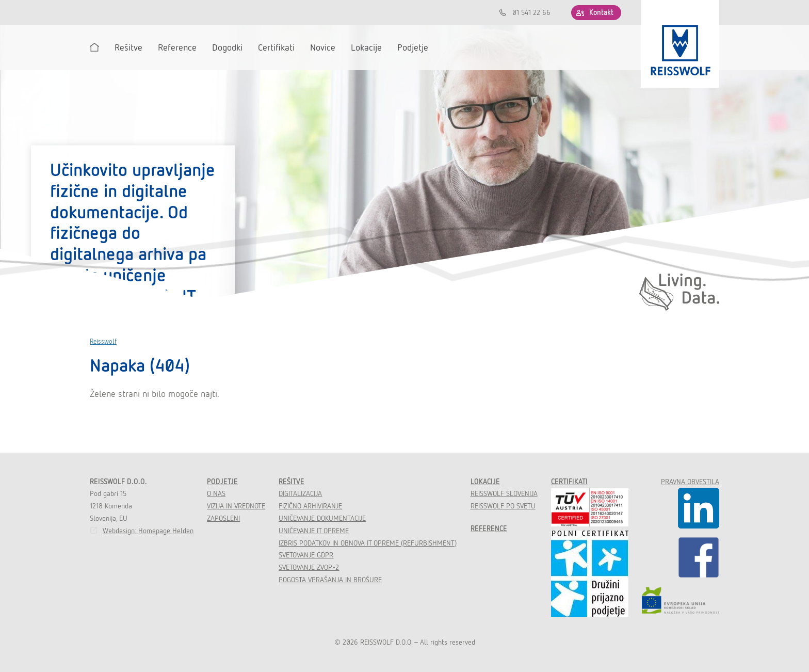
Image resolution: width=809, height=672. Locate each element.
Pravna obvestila (690, 482)
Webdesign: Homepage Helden (148, 531)
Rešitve (292, 482)
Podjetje (222, 482)
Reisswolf (103, 341)
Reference (489, 529)
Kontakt (601, 12)
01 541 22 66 (531, 12)
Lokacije (485, 482)
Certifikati (569, 482)
